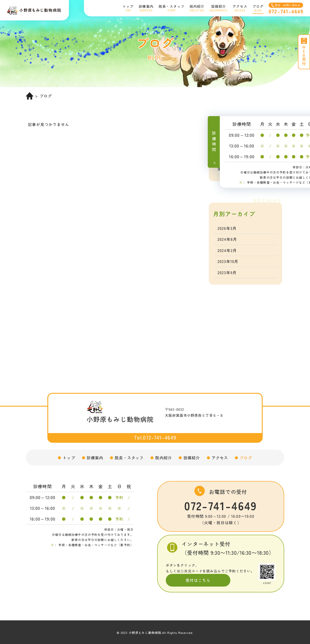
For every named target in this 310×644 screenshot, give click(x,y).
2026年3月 (227, 228)
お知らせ (226, 147)
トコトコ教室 (230, 158)
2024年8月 (227, 239)
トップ (69, 458)
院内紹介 (164, 458)
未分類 (224, 169)
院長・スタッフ (129, 458)
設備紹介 (192, 458)
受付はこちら (198, 580)
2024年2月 (227, 250)
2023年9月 (227, 272)
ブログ (246, 458)
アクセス (220, 458)
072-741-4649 (221, 505)
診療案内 (95, 458)
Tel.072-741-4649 (155, 437)
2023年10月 (228, 261)
